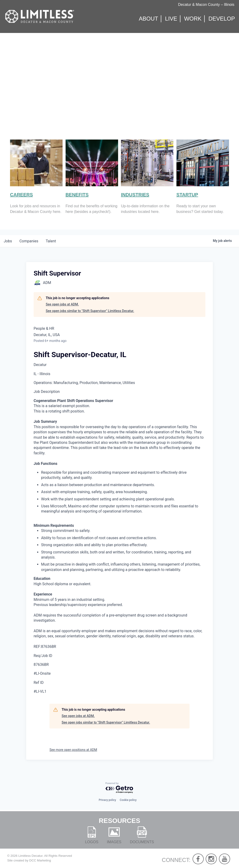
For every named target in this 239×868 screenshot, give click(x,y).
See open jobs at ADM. (62, 304)
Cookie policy (128, 800)
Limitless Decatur (31, 856)
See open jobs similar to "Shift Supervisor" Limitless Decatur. (90, 311)
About (149, 19)
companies (29, 241)
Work (193, 19)
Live (171, 19)
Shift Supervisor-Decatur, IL (80, 355)
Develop (222, 19)
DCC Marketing (40, 860)
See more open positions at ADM (73, 750)
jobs (8, 241)
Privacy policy (107, 800)
